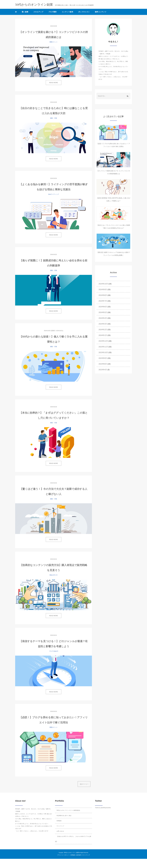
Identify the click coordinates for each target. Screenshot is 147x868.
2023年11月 (103, 347)
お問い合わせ (60, 831)
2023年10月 (103, 352)
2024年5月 (103, 312)
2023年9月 (103, 358)
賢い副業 (25, 12)
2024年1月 (103, 335)
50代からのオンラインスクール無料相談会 (68, 810)
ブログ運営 (53, 12)
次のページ (84, 784)
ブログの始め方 (54, 651)
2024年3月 (103, 324)
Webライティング (54, 194)
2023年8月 (103, 364)
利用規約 (59, 821)
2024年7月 (103, 301)
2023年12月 (103, 341)
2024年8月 (103, 295)
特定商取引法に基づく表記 (64, 816)
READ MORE (54, 83)
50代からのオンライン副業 (71, 853)
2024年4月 (103, 318)
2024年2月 (103, 330)
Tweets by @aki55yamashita (103, 808)
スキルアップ (38, 12)
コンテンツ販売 (67, 12)
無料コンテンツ (101, 12)
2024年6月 (103, 307)
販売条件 (79, 855)
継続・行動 (54, 118)
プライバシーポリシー (63, 855)
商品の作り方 (54, 575)
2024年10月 (103, 284)
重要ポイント (54, 42)
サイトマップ (60, 826)
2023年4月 (103, 370)
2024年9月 (103, 290)
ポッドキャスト (84, 12)
